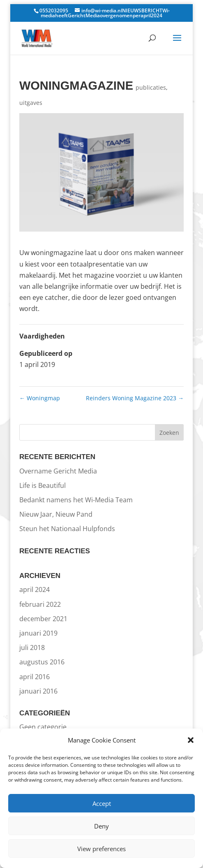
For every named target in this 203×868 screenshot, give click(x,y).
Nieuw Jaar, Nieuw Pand (56, 514)
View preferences (101, 849)
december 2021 (43, 619)
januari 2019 (38, 633)
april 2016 (35, 677)
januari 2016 (38, 691)
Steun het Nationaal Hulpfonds (67, 529)
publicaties (151, 87)
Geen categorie (43, 727)
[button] (191, 740)
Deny (101, 826)
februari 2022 (40, 604)
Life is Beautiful (43, 485)
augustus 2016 (42, 662)
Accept (102, 803)
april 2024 (35, 589)
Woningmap (40, 398)
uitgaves (31, 103)
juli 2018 (32, 648)
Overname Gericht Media (58, 471)
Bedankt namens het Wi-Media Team (76, 500)
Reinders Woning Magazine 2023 (135, 398)
